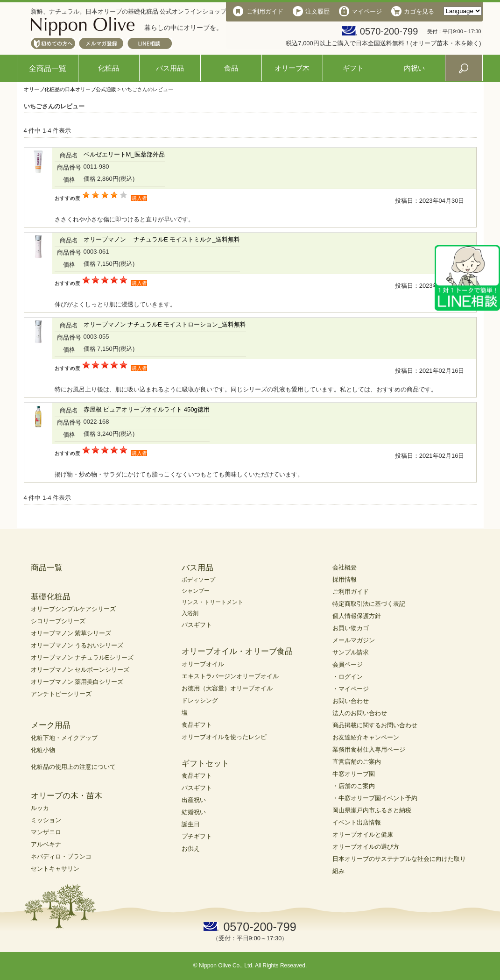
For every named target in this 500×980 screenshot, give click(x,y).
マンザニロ (46, 832)
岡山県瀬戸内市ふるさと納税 (372, 810)
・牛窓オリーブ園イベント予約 (375, 798)
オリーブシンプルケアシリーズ (73, 609)
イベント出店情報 (357, 822)
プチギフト (197, 836)
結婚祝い (194, 812)
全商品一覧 (48, 68)
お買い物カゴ (351, 628)
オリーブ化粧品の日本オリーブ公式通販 (70, 89)
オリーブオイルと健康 (363, 834)
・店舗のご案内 (354, 786)
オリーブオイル (203, 664)
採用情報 (345, 579)
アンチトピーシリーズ (61, 694)
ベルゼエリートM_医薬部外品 (124, 154)
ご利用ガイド (351, 592)
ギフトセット (205, 763)
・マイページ (351, 689)
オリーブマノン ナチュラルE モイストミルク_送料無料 (162, 239)
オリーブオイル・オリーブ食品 (237, 651)
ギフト (353, 68)
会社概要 (345, 567)
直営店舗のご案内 (357, 762)
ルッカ (40, 808)
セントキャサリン (55, 869)
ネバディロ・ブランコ (61, 856)
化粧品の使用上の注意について (73, 767)
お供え (191, 849)
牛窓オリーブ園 (354, 774)
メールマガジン (354, 640)
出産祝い (194, 800)
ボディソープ (198, 580)
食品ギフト (197, 725)
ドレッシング (200, 700)
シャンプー (196, 591)
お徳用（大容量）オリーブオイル (227, 688)
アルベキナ (46, 844)
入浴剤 (190, 613)
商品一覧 (47, 568)
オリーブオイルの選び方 (366, 847)
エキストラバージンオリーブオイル (230, 676)
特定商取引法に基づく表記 (369, 604)
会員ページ (348, 664)
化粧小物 (43, 750)
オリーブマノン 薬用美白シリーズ (77, 682)
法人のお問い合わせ (360, 713)
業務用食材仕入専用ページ (369, 749)
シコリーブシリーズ (58, 621)
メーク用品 (51, 725)
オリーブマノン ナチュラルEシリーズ (82, 657)
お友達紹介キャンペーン (366, 737)
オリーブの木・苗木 (67, 796)
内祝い (414, 68)
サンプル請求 (351, 652)
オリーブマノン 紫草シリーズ (71, 633)
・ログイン (348, 677)
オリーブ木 (292, 68)
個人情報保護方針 (357, 616)
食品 (231, 68)
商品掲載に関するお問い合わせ (375, 725)
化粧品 (109, 68)
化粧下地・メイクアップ (64, 738)
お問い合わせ (351, 701)
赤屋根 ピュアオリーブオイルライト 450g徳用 (147, 409)
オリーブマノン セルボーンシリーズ (80, 670)
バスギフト (197, 625)
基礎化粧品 (51, 597)
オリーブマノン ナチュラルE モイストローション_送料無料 (165, 324)
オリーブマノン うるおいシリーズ (77, 645)
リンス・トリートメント (212, 602)
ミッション (46, 820)
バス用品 (170, 68)
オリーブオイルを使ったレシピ (224, 737)
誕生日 (191, 824)
